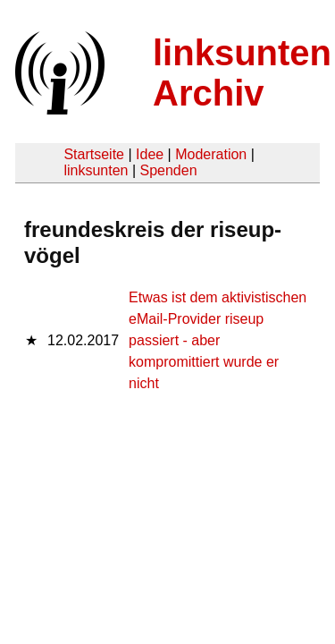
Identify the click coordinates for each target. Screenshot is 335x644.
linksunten (96, 170)
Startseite (94, 154)
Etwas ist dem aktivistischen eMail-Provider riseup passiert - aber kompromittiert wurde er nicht (218, 340)
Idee (150, 154)
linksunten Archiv (242, 73)
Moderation (211, 154)
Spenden (168, 170)
